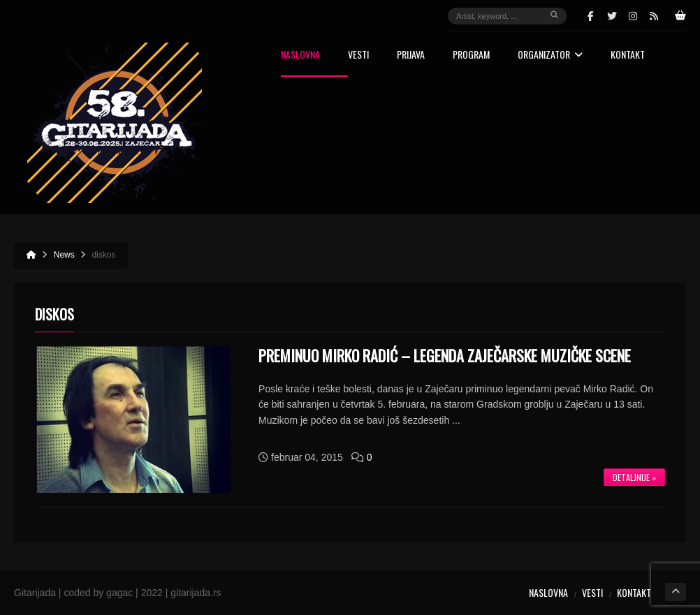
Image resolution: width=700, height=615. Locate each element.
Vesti (358, 55)
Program (471, 55)
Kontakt (628, 55)
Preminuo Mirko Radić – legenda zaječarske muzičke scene (445, 355)
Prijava (411, 55)
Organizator (550, 55)
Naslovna (300, 55)
